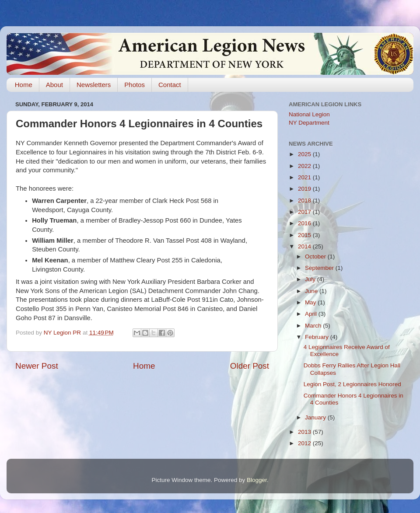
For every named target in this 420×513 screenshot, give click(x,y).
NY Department (309, 123)
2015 (305, 235)
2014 (305, 246)
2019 (305, 189)
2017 (305, 212)
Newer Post (37, 366)
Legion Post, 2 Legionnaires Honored (352, 384)
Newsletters (94, 85)
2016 (305, 223)
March (314, 326)
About (54, 85)
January (316, 417)
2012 (305, 443)
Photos (135, 85)
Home (24, 85)
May (311, 302)
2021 (305, 177)
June (312, 291)
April (312, 314)
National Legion (309, 114)
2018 (305, 201)
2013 (305, 432)
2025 (305, 154)
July (311, 279)
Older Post (250, 366)
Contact (170, 85)
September (320, 268)
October (316, 256)
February (318, 337)
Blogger (257, 480)
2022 (305, 166)
